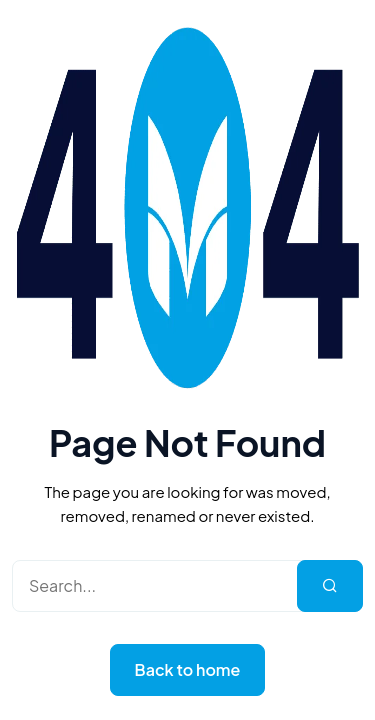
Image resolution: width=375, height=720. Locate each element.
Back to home (188, 669)
